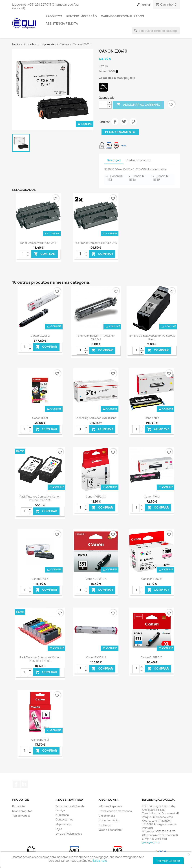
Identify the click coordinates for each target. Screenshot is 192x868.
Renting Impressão (82, 16)
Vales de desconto (110, 830)
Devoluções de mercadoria (115, 811)
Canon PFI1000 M (152, 579)
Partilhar (115, 122)
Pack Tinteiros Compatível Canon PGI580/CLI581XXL (40, 659)
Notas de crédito (109, 820)
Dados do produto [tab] (139, 160)
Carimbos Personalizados (123, 16)
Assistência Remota (62, 23)
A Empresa (62, 815)
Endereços (106, 825)
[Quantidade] (103, 105)
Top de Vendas (21, 816)
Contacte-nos (64, 819)
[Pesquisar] (156, 31)
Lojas (59, 829)
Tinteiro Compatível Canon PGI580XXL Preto (152, 337)
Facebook (16, 784)
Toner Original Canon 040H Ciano (96, 418)
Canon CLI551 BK (96, 579)
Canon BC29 (40, 418)
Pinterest (133, 122)
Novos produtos (22, 811)
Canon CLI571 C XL (152, 657)
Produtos (54, 16)
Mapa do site (63, 824)
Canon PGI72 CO (96, 497)
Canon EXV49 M (96, 657)
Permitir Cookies (168, 861)
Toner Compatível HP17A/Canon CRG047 (96, 337)
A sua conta (109, 800)
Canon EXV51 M (40, 336)
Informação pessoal (111, 806)
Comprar (44, 254)
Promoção (19, 806)
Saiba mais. (100, 861)
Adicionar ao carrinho (138, 105)
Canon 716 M (152, 497)
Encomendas (107, 816)
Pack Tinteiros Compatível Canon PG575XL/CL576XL (40, 498)
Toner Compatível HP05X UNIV (38, 243)
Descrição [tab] (114, 160)
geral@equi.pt (151, 842)
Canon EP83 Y (40, 579)
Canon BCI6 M (40, 740)
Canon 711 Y (152, 418)
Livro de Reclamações (69, 834)
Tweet (124, 122)
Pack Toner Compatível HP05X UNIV (96, 243)
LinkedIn (24, 784)
